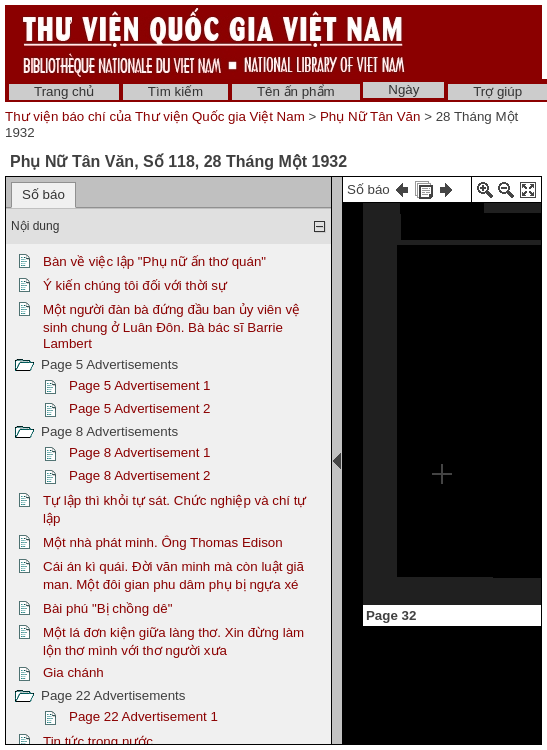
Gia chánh (73, 672)
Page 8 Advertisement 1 (140, 452)
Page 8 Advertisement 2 (140, 475)
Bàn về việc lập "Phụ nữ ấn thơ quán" (154, 261)
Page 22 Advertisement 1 (143, 716)
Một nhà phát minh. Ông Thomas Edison (163, 542)
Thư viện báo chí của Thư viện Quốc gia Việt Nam (155, 116)
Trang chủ (64, 91)
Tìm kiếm (175, 91)
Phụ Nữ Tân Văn (370, 116)
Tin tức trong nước (98, 741)
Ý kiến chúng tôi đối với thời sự (135, 285)
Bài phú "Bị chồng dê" (107, 608)
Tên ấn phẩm (296, 91)
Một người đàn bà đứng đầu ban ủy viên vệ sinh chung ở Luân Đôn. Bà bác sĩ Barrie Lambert (171, 326)
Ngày (403, 89)
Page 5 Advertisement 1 (140, 385)
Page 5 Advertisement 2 (140, 408)
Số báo (43, 194)
